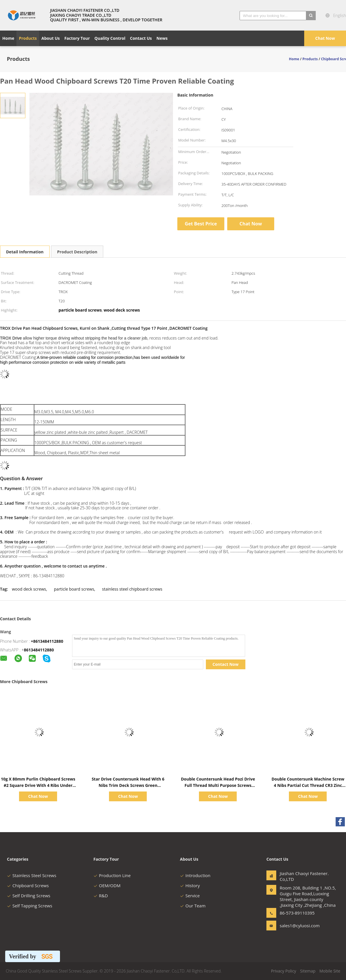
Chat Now (325, 38)
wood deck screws (29, 589)
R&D (101, 896)
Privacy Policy (284, 971)
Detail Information (25, 252)
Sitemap (308, 971)
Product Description (77, 252)
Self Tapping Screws (30, 906)
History (190, 885)
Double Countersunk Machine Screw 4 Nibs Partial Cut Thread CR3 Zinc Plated (308, 785)
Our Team (193, 906)
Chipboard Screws (28, 885)
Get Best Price (201, 224)
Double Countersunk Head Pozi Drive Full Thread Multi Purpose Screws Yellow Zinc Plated (218, 785)
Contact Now (225, 664)
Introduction (195, 875)
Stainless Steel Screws (32, 875)
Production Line (112, 875)
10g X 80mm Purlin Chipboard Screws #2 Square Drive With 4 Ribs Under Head (38, 785)
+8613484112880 (47, 641)
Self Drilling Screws (29, 896)
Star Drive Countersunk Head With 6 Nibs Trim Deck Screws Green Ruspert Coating (128, 785)
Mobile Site (330, 971)
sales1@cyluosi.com (298, 926)
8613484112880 (39, 650)
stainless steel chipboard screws (132, 589)
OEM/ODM (107, 885)
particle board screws (74, 589)
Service (190, 896)
